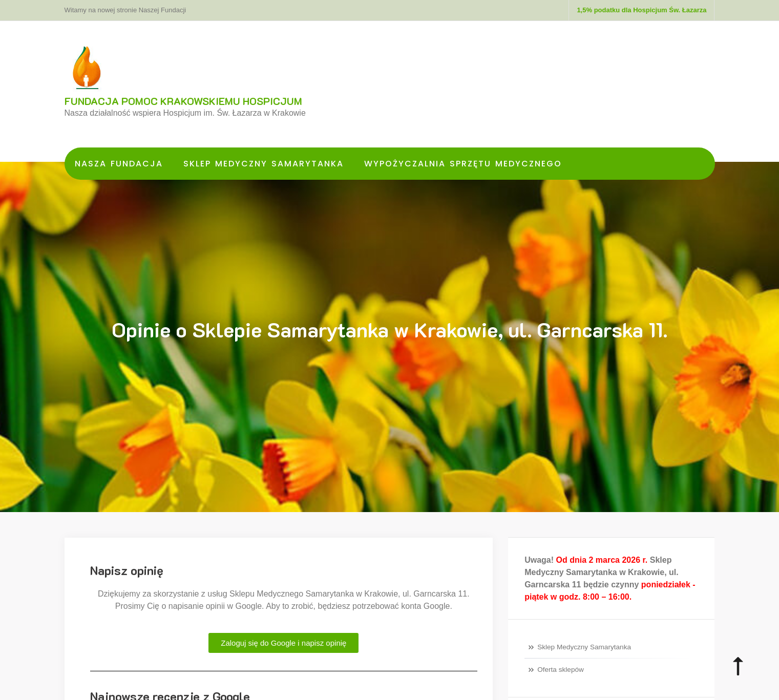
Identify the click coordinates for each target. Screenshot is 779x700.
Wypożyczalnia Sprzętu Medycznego (463, 164)
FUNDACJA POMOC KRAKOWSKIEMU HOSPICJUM (183, 101)
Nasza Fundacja (119, 164)
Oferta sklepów (561, 670)
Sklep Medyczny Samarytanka (264, 164)
